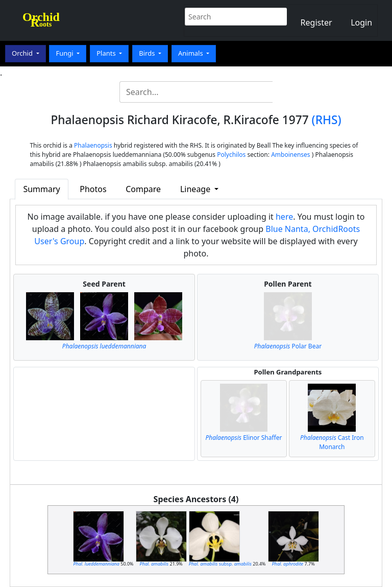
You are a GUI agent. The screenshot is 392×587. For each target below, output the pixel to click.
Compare (143, 189)
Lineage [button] (196, 189)
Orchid (23, 53)
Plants (107, 53)
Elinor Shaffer (243, 438)
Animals (191, 53)
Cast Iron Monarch (332, 442)
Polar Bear (288, 346)
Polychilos (231, 155)
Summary (41, 189)
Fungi (65, 53)
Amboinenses (291, 155)
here (284, 217)
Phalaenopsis (93, 145)
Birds (148, 53)
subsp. (220, 564)
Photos (93, 189)
